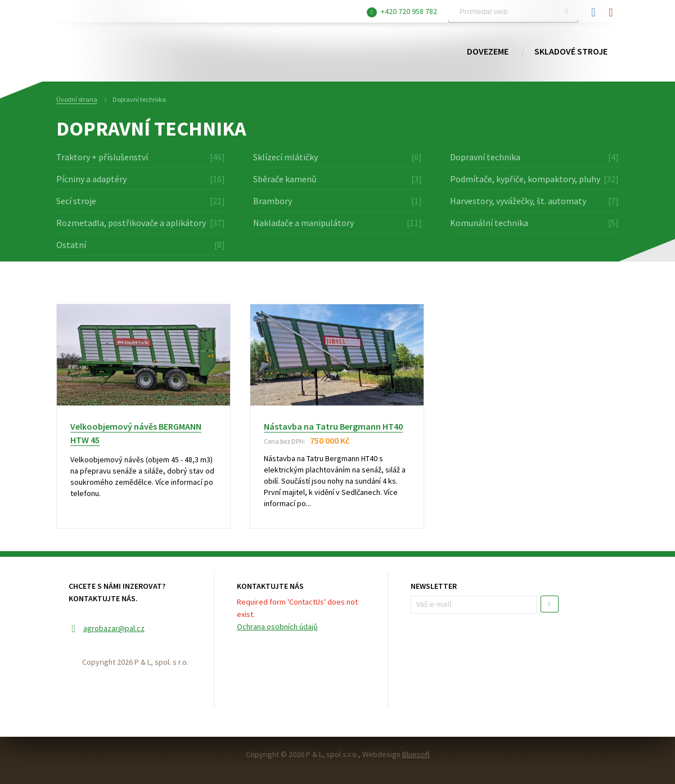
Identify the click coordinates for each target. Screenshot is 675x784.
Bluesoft (416, 754)
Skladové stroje (571, 52)
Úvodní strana (77, 99)
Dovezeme (488, 52)
